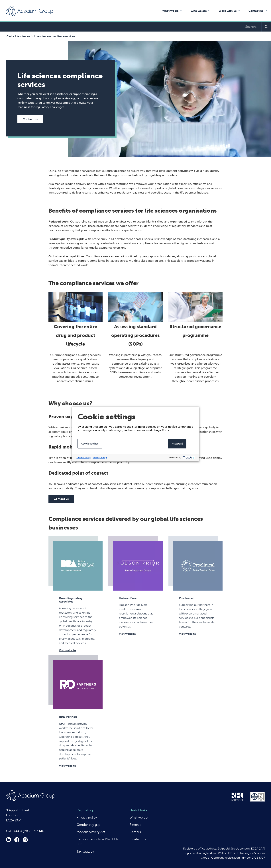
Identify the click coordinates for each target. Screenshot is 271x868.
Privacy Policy (100, 458)
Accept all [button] (177, 444)
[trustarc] (189, 458)
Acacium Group (29, 11)
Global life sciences (18, 36)
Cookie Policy (84, 458)
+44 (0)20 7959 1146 (29, 831)
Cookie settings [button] (90, 444)
